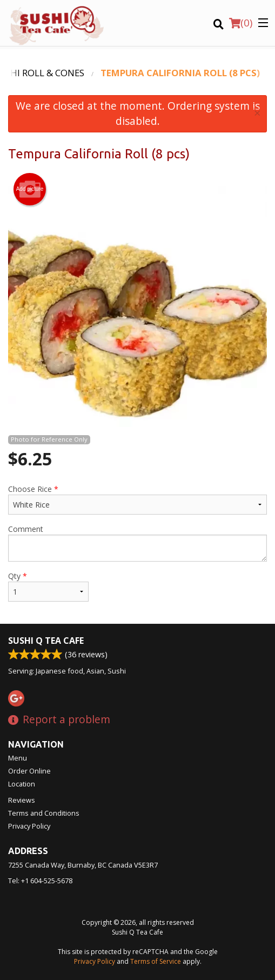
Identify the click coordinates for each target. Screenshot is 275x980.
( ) (241, 23)
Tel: (40, 881)
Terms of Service (156, 961)
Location (22, 784)
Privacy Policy (29, 826)
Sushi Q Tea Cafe (46, 641)
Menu (18, 758)
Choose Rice (137, 499)
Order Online (29, 771)
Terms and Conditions (44, 813)
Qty (48, 586)
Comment (137, 543)
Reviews (22, 800)
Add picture (30, 189)
